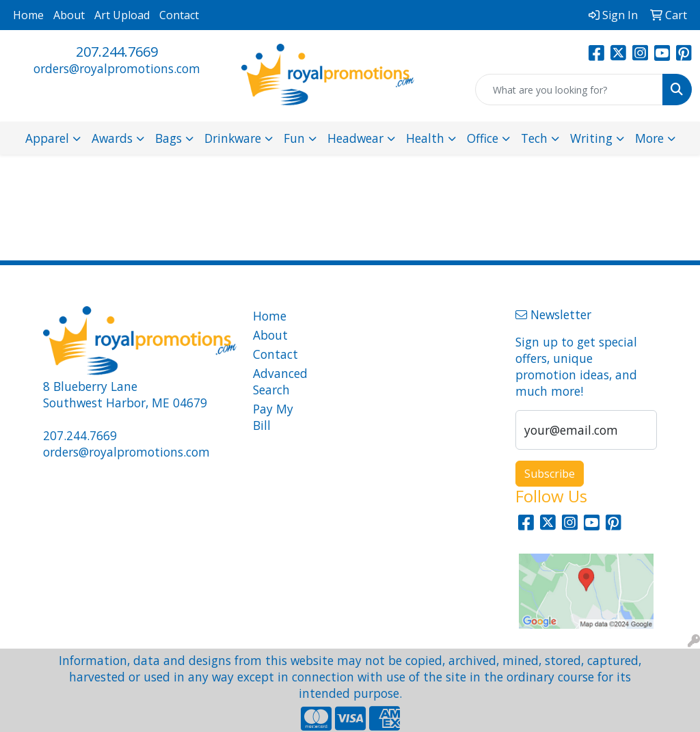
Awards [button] (112, 138)
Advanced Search (278, 381)
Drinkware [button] (233, 138)
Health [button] (425, 138)
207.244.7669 (117, 52)
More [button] (649, 138)
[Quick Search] (569, 90)
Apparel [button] (47, 138)
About (69, 15)
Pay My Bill (273, 417)
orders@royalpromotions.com (117, 68)
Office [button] (483, 138)
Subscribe (550, 474)
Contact (179, 15)
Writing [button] (591, 138)
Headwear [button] (355, 138)
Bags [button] (169, 138)
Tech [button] (534, 138)
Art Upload (122, 15)
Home (28, 15)
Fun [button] (294, 138)
